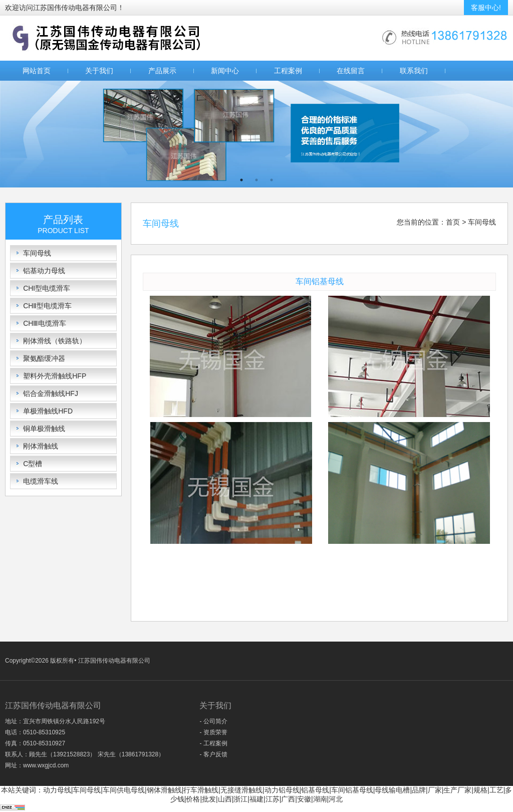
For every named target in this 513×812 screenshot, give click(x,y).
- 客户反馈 (213, 754)
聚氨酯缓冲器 (44, 358)
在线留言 (351, 71)
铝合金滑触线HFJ (51, 393)
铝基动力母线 (44, 271)
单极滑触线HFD (48, 411)
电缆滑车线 (41, 481)
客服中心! (486, 8)
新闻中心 (225, 71)
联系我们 (414, 71)
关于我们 (99, 71)
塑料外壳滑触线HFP (55, 376)
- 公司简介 (213, 721)
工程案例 (288, 71)
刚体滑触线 (41, 446)
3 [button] (272, 180)
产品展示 (162, 71)
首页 (453, 222)
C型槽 (33, 464)
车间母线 (37, 253)
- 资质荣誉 (213, 732)
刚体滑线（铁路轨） (55, 341)
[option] (256, 134)
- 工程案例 (213, 743)
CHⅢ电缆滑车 (45, 323)
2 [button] (256, 180)
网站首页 (37, 71)
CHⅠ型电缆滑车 (47, 288)
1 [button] (241, 180)
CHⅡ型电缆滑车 (47, 306)
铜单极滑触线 (44, 429)
